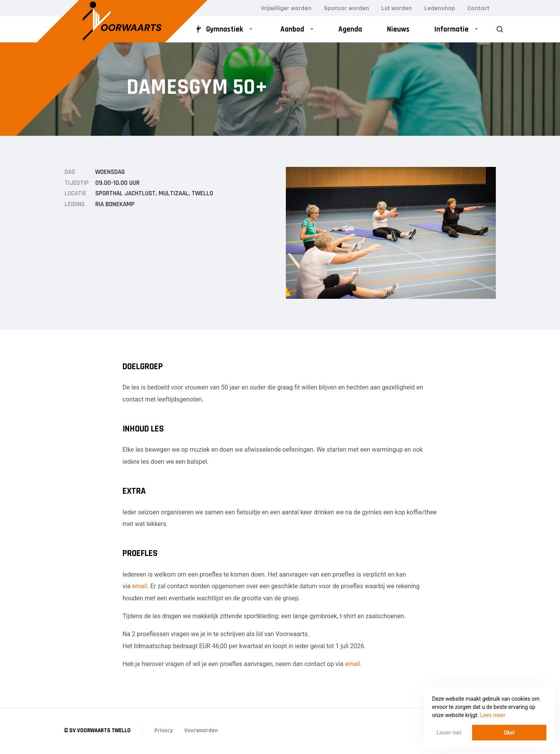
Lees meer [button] (493, 715)
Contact (479, 8)
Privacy (164, 730)
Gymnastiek (218, 29)
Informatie (451, 29)
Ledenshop (440, 8)
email (139, 586)
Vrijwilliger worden (286, 8)
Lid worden (397, 8)
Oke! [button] (509, 733)
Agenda (350, 29)
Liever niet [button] (449, 733)
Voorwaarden (201, 730)
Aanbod (292, 29)
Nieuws (398, 29)
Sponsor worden (346, 8)
